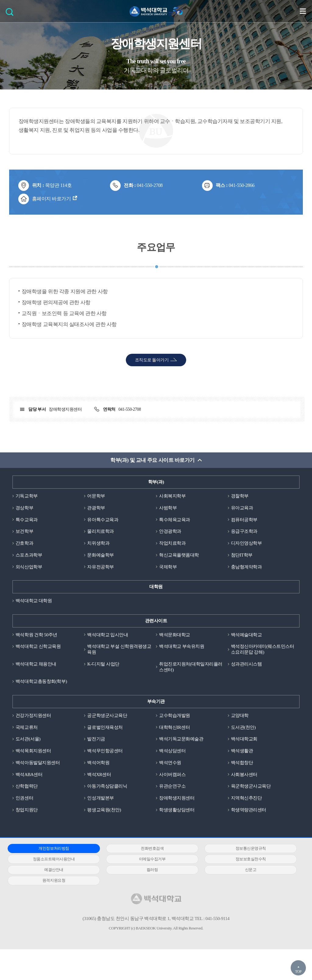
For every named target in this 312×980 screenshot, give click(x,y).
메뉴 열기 (303, 11)
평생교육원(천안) (104, 810)
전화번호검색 (152, 848)
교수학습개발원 (175, 715)
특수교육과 (27, 520)
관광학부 (96, 508)
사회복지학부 (172, 496)
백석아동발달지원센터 (38, 763)
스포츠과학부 (29, 555)
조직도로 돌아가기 (152, 360)
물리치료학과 (100, 531)
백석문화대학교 (175, 635)
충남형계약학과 (246, 567)
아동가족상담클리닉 (107, 786)
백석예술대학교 (246, 635)
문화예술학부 (100, 555)
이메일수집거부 (152, 859)
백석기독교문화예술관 (181, 739)
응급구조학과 (244, 531)
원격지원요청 (54, 880)
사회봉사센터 (244, 775)
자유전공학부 (100, 567)
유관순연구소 (172, 786)
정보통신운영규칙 (251, 848)
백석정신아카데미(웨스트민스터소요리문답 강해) (263, 649)
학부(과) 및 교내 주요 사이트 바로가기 (152, 460)
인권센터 (24, 798)
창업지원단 (27, 810)
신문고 (251, 870)
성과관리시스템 (246, 664)
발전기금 (96, 739)
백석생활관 (242, 751)
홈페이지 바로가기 (51, 199)
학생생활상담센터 (177, 810)
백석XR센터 (99, 775)
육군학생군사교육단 (251, 786)
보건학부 (24, 531)
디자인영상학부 (246, 543)
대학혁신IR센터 (174, 727)
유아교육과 (242, 508)
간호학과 (24, 543)
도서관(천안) (243, 727)
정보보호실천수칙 (251, 859)
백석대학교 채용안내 (36, 664)
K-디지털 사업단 (103, 664)
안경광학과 (170, 531)
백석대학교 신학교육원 (38, 646)
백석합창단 (242, 763)
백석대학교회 (244, 739)
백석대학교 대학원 (34, 601)
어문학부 (96, 496)
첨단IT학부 (242, 555)
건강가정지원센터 (33, 715)
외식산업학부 (29, 567)
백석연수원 (170, 763)
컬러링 (152, 870)
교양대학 (240, 715)
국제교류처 (27, 727)
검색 (11, 14)
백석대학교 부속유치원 (182, 646)
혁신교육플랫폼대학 (179, 555)
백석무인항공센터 (105, 751)
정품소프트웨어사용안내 (54, 859)
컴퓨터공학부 (244, 520)
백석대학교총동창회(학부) (41, 681)
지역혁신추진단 (246, 798)
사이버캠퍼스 (172, 775)
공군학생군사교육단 (107, 715)
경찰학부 (240, 496)
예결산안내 (54, 870)
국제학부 (168, 567)
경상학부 (24, 508)
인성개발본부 (100, 798)
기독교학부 (27, 496)
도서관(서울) (28, 739)
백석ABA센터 (29, 775)
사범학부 (168, 508)
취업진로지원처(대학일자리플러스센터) (191, 667)
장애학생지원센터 (177, 798)
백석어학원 (98, 763)
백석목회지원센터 (33, 751)
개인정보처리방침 (54, 848)
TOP (298, 971)
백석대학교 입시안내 (108, 635)
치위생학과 (98, 543)
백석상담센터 (172, 751)
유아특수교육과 (103, 520)
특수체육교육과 (175, 520)
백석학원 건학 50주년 (36, 635)
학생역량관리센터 (249, 810)
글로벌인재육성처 (105, 727)
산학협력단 (27, 786)
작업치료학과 (172, 543)
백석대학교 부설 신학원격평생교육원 (119, 649)
